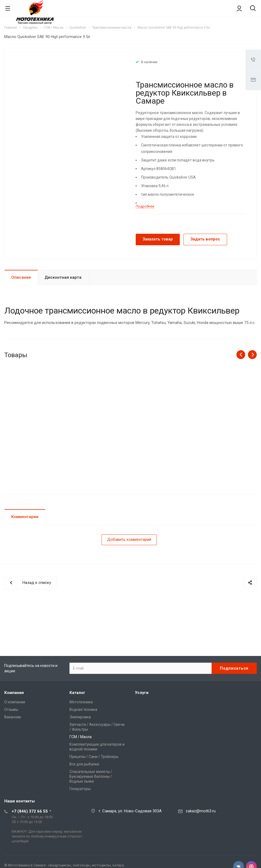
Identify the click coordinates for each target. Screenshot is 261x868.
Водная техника (83, 710)
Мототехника (81, 702)
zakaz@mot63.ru (201, 811)
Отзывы (11, 710)
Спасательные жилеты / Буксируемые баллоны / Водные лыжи (91, 776)
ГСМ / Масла (81, 737)
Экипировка (80, 717)
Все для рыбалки (84, 764)
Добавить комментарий (129, 539)
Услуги (142, 693)
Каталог (77, 693)
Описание (21, 277)
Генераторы (80, 789)
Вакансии (13, 717)
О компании (15, 702)
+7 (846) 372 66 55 (30, 811)
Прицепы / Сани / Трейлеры (94, 757)
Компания (14, 693)
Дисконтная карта (63, 277)
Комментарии (25, 517)
